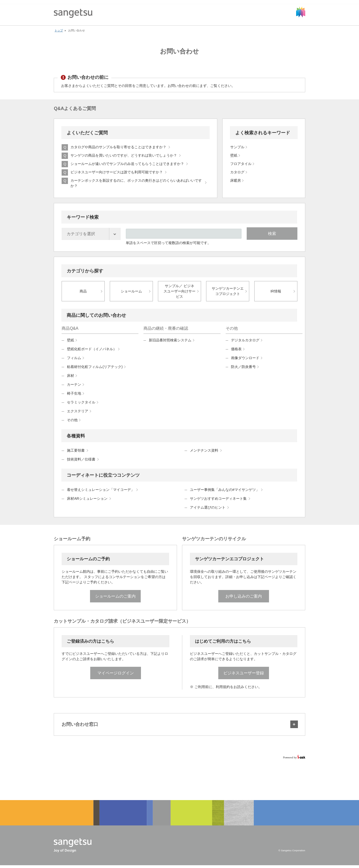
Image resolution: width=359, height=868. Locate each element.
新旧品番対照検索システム (170, 342)
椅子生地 (74, 396)
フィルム (74, 360)
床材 (70, 378)
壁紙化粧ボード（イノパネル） (92, 351)
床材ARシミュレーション (87, 501)
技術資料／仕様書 (81, 461)
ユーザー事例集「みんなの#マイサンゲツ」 (225, 492)
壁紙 (70, 342)
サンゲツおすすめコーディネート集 (218, 501)
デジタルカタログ (245, 342)
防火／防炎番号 (243, 369)
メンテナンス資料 (204, 453)
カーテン (74, 387)
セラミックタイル (81, 404)
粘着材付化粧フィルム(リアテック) (95, 369)
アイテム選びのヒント (208, 510)
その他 (72, 422)
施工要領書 (76, 453)
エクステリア (78, 413)
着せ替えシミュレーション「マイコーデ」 (101, 492)
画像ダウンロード (245, 360)
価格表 (236, 351)
